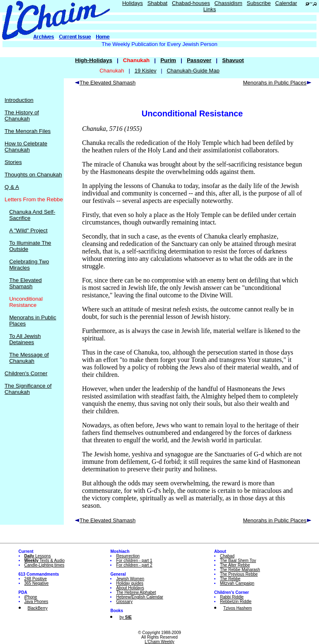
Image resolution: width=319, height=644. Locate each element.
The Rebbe (230, 579)
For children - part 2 (134, 565)
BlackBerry (38, 608)
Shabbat (157, 3)
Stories (13, 162)
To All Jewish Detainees (25, 339)
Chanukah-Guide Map (193, 71)
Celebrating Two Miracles (29, 265)
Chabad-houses (191, 3)
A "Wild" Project (28, 230)
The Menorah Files (28, 131)
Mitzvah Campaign (237, 583)
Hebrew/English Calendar (139, 597)
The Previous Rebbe (239, 574)
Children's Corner (26, 373)
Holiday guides (130, 583)
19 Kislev (146, 71)
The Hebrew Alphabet (136, 592)
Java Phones (36, 602)
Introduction (19, 100)
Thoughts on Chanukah (33, 175)
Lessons (38, 556)
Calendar (286, 3)
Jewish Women (130, 579)
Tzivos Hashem (238, 608)
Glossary (124, 602)
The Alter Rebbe (235, 565)
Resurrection (128, 556)
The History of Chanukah (22, 116)
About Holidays (130, 588)
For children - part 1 (134, 561)
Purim (168, 60)
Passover (199, 60)
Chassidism (228, 3)
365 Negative (37, 583)
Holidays (133, 3)
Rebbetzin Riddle (236, 602)
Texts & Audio (45, 561)
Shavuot (233, 60)
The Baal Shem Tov (238, 561)
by (125, 617)
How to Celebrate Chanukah (26, 147)
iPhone (31, 597)
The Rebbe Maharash (240, 570)
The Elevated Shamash (25, 283)
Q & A (12, 187)
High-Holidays (94, 60)
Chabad (227, 556)
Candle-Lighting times (45, 565)
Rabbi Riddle (232, 597)
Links (210, 9)
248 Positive (36, 579)
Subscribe (259, 3)
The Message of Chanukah (29, 358)
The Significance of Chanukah (28, 389)
